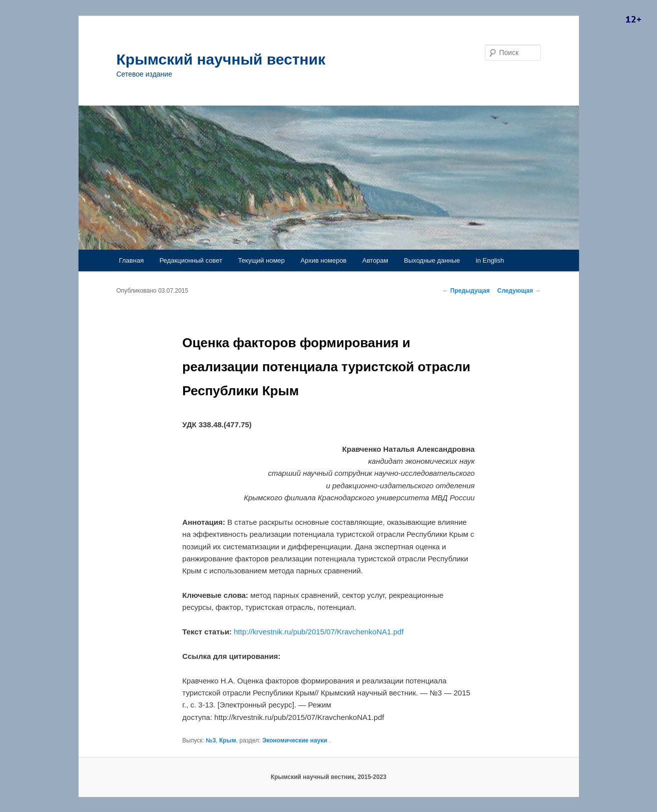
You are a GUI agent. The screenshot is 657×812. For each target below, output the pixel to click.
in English (490, 260)
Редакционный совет (191, 260)
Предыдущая (466, 291)
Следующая (519, 291)
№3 (211, 740)
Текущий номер (261, 260)
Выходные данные (432, 260)
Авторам (375, 260)
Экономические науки (295, 740)
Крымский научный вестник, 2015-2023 (328, 777)
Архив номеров (324, 260)
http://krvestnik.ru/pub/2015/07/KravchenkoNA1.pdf (318, 632)
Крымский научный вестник (221, 59)
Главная (131, 260)
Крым (228, 740)
